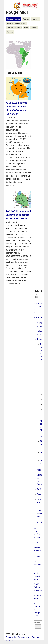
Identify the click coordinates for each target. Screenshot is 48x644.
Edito (26, 28)
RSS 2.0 (9, 640)
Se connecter (24, 637)
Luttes (37, 542)
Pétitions (10, 32)
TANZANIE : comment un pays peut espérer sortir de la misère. (18, 215)
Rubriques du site (13, 19)
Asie (39, 470)
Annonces (35, 19)
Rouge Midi (17, 12)
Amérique (41, 489)
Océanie (41, 522)
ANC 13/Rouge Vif (38, 565)
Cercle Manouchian (14, 28)
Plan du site (11, 637)
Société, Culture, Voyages (38, 587)
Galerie (34, 28)
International (40, 318)
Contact (35, 637)
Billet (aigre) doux (37, 576)
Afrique (40, 339)
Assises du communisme (16, 23)
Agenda (26, 19)
